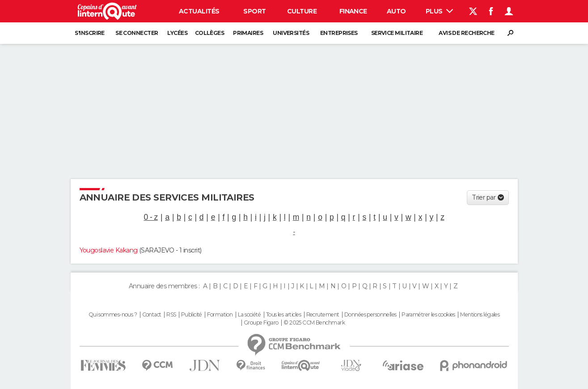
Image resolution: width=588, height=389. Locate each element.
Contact (152, 315)
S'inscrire (89, 33)
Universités (291, 33)
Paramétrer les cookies (428, 315)
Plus (439, 11)
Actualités (199, 11)
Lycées (177, 33)
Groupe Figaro (261, 323)
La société (249, 315)
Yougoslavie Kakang (109, 250)
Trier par (484, 197)
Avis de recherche (466, 33)
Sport (254, 11)
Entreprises (339, 33)
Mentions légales (480, 315)
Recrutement (323, 315)
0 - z (151, 217)
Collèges (210, 33)
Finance (353, 11)
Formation (220, 315)
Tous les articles (283, 315)
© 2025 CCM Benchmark (314, 323)
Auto (396, 11)
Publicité (192, 315)
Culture (302, 11)
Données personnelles (370, 315)
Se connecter (137, 33)
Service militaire (397, 33)
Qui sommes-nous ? (113, 315)
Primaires (248, 33)
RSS (171, 315)
